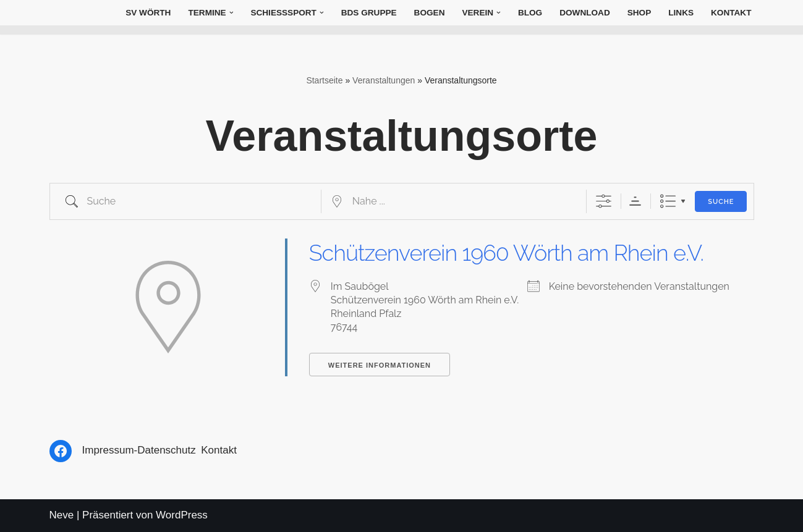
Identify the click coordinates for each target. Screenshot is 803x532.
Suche (721, 202)
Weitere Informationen (380, 365)
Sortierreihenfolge (635, 201)
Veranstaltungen (384, 80)
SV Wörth (148, 13)
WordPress (182, 515)
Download (585, 13)
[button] (232, 13)
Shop (639, 13)
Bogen (430, 13)
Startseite (324, 80)
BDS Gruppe (369, 13)
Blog (530, 13)
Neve (62, 515)
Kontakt (731, 13)
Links (681, 13)
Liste (668, 201)
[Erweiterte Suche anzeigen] (604, 201)
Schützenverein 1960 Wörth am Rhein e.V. (506, 253)
